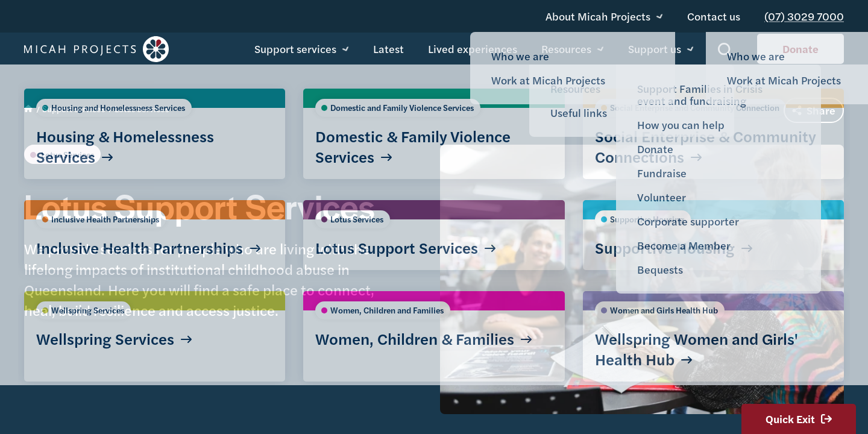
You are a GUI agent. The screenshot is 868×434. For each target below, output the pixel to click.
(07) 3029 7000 (809, 12)
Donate (800, 50)
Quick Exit (799, 419)
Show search (725, 52)
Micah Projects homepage (96, 50)
